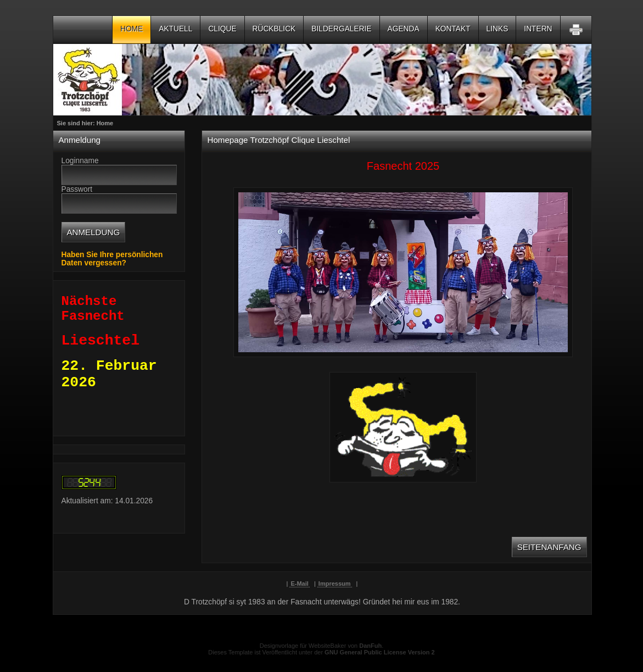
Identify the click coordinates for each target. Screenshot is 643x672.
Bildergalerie (341, 29)
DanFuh (370, 646)
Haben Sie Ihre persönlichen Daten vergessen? (112, 259)
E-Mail (299, 584)
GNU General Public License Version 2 (380, 652)
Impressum (335, 584)
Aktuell (175, 29)
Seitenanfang (549, 547)
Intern (538, 29)
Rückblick (274, 29)
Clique (222, 29)
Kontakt (453, 29)
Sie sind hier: (77, 123)
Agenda (404, 29)
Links (497, 29)
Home (132, 29)
